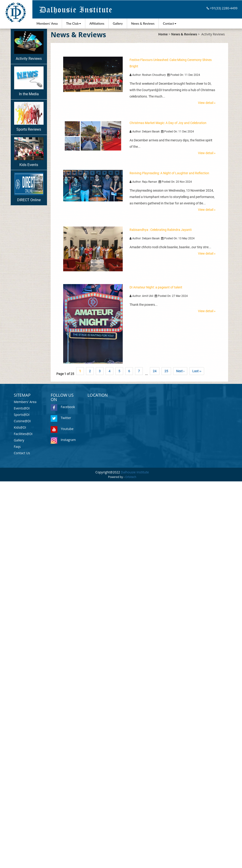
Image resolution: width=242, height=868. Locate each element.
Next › (180, 371)
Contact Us (22, 453)
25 (166, 371)
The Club (74, 23)
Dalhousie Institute (135, 472)
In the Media (29, 81)
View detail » (207, 103)
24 (155, 371)
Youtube (62, 429)
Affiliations (97, 23)
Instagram (63, 440)
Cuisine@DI (22, 421)
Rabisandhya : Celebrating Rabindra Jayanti (161, 230)
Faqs (17, 447)
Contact (170, 23)
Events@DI (22, 408)
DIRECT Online (29, 187)
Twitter (61, 418)
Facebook (63, 407)
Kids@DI (20, 427)
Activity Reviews (29, 46)
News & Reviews (143, 23)
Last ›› (197, 371)
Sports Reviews (29, 117)
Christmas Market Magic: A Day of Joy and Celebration (168, 123)
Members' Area (47, 23)
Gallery (118, 23)
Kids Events (29, 152)
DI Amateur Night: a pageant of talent (156, 287)
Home (163, 34)
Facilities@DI (23, 434)
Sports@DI (22, 415)
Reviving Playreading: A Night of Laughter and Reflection (169, 173)
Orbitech (131, 477)
